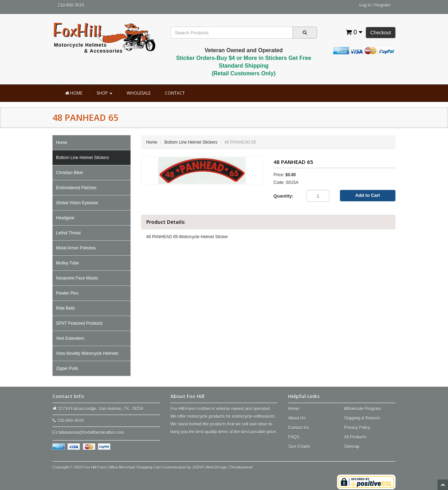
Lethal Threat (68, 233)
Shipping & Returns (362, 418)
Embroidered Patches (76, 188)
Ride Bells (65, 308)
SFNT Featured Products (79, 323)
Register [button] (382, 5)
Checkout (381, 33)
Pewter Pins (67, 293)
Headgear (65, 218)
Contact (175, 93)
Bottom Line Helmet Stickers (82, 158)
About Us (297, 418)
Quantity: (283, 196)
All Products (355, 437)
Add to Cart (368, 195)
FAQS (294, 437)
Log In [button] (365, 5)
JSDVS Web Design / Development (222, 467)
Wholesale (139, 93)
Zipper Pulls (67, 368)
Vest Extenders (70, 338)
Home (74, 93)
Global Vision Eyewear (77, 203)
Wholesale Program (362, 409)
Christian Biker (70, 173)
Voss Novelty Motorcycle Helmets (87, 353)
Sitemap (352, 447)
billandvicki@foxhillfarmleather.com (91, 433)
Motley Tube (67, 263)
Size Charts (299, 447)
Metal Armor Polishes (76, 248)
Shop (104, 93)
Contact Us (298, 428)
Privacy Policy (357, 428)
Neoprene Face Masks (77, 278)
